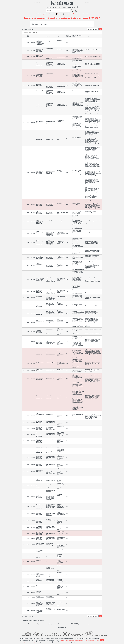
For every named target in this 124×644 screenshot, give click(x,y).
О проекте (85, 14)
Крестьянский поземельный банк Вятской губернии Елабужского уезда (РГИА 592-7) (62, 18)
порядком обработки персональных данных (72, 640)
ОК (102, 640)
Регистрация (67, 14)
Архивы (45, 14)
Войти (58, 14)
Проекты (51, 14)
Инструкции (77, 14)
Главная (38, 14)
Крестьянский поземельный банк (44, 23)
